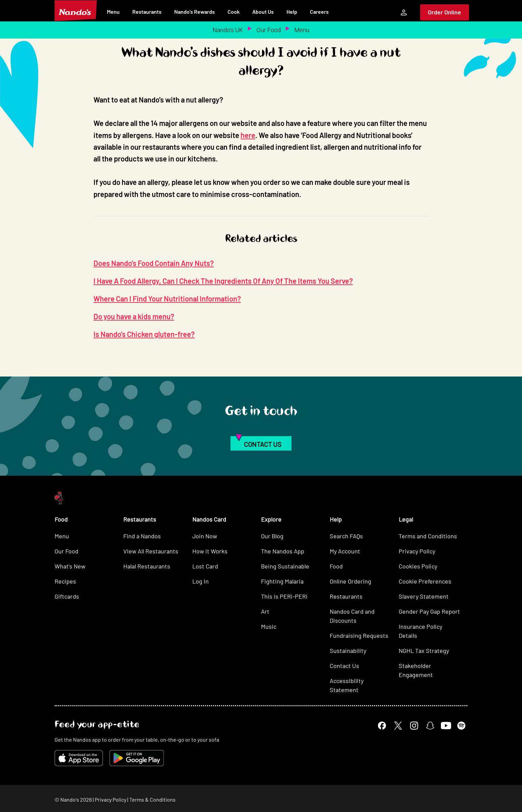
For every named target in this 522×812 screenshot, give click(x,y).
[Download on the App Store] (79, 758)
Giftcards (67, 596)
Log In (201, 581)
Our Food (269, 30)
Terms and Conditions (428, 536)
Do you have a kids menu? (134, 316)
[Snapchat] (430, 726)
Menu (113, 12)
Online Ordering (350, 581)
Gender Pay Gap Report (429, 611)
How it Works (210, 551)
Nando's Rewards (194, 12)
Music (269, 626)
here (248, 135)
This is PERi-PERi (284, 596)
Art (265, 611)
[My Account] (404, 12)
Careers (319, 12)
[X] (398, 726)
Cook (234, 12)
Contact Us (344, 666)
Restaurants (147, 12)
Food (336, 566)
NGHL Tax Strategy (424, 651)
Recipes (65, 581)
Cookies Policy (418, 566)
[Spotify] (461, 726)
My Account (345, 551)
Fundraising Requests (359, 635)
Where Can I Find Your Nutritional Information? (167, 298)
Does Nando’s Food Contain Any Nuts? (154, 263)
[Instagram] (414, 726)
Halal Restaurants (147, 566)
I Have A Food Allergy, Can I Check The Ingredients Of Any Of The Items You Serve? (223, 281)
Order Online (444, 12)
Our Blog (272, 536)
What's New (70, 566)
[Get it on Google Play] (137, 758)
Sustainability (348, 651)
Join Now (205, 536)
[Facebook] (382, 726)
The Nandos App (283, 551)
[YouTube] (446, 726)
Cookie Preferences (425, 581)
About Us (263, 12)
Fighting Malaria (282, 581)
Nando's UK (228, 30)
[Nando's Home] (76, 11)
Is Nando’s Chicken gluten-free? (144, 334)
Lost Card (205, 566)
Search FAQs (346, 536)
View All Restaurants (151, 551)
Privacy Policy (417, 551)
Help (292, 12)
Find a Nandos (142, 536)
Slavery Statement (424, 596)
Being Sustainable (285, 566)
